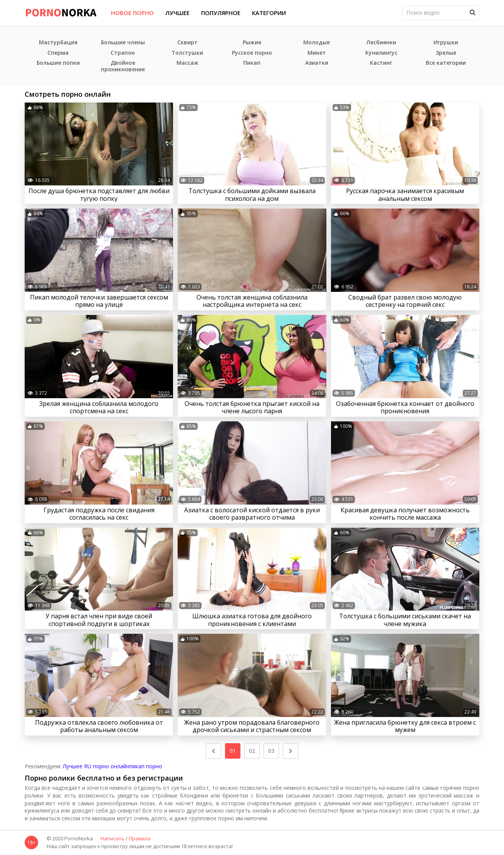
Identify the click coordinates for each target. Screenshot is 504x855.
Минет (317, 53)
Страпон (123, 53)
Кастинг (381, 63)
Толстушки (187, 53)
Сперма (58, 53)
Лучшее (177, 13)
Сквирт (187, 43)
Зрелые (446, 53)
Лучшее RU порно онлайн (96, 766)
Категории (269, 13)
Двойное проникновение (123, 66)
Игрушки (446, 43)
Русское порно (252, 53)
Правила (139, 839)
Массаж (187, 63)
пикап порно (146, 766)
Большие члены (123, 43)
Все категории (446, 63)
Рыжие (252, 43)
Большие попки (58, 63)
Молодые (317, 43)
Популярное (221, 13)
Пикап (252, 63)
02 (252, 751)
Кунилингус (381, 53)
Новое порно (132, 13)
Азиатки (317, 63)
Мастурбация (58, 43)
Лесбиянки (381, 43)
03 (271, 751)
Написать (113, 839)
